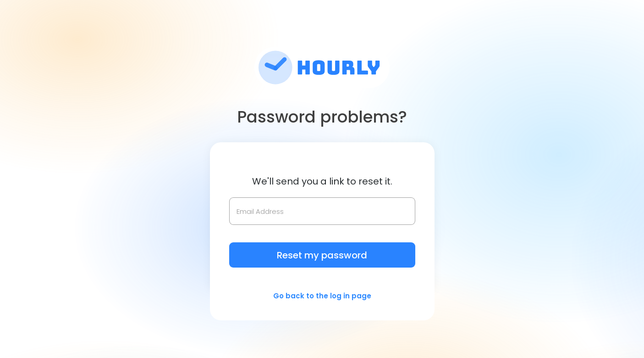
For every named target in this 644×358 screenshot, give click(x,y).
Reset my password (322, 255)
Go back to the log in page (322, 296)
